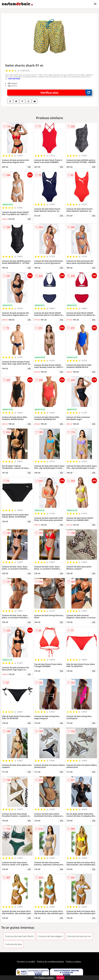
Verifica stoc (66, 93)
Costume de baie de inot (79, 936)
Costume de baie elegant (50, 936)
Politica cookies (73, 962)
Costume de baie (13, 944)
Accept (60, 978)
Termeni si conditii (26, 962)
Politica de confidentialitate (50, 962)
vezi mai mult (14, 79)
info (29, 167)
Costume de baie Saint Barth (19, 936)
